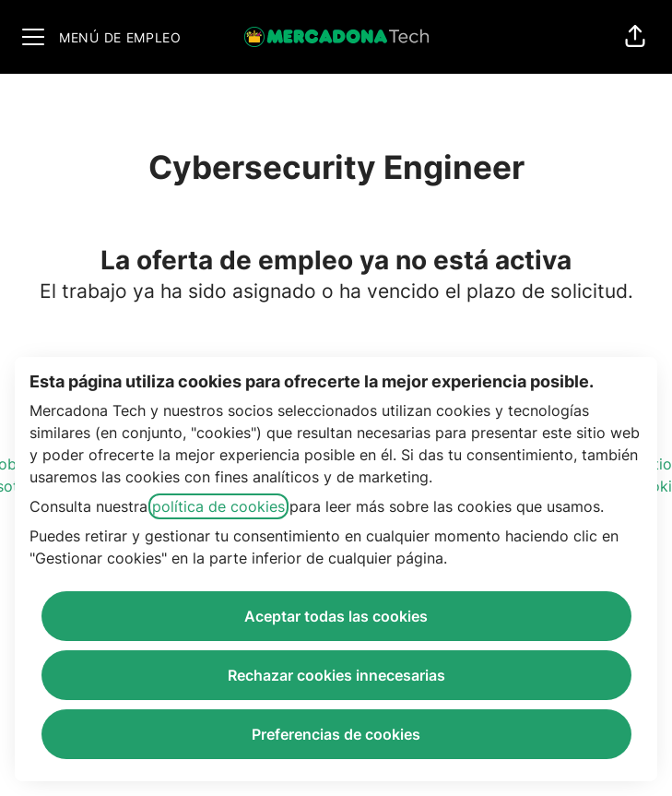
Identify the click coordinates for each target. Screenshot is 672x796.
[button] (635, 37)
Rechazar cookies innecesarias (336, 675)
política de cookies (218, 506)
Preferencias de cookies (336, 734)
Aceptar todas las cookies (336, 616)
